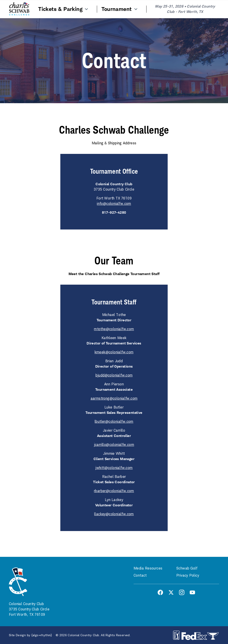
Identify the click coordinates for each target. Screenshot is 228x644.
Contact (140, 575)
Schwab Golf (187, 568)
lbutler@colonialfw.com (114, 422)
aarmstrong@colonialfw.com (114, 398)
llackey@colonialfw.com (114, 514)
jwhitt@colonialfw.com (114, 468)
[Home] (19, 9)
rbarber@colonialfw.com (114, 491)
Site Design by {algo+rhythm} (31, 635)
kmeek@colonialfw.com (114, 352)
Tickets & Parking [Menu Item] (64, 9)
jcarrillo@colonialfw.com (114, 445)
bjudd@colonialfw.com (114, 375)
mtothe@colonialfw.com (114, 329)
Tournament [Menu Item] (120, 9)
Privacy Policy (188, 575)
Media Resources (148, 568)
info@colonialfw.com (114, 204)
